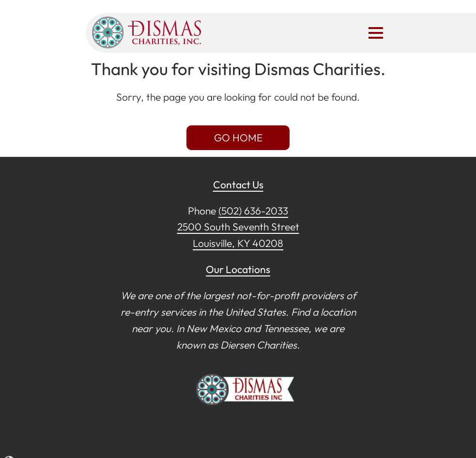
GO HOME (238, 137)
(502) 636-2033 (253, 211)
